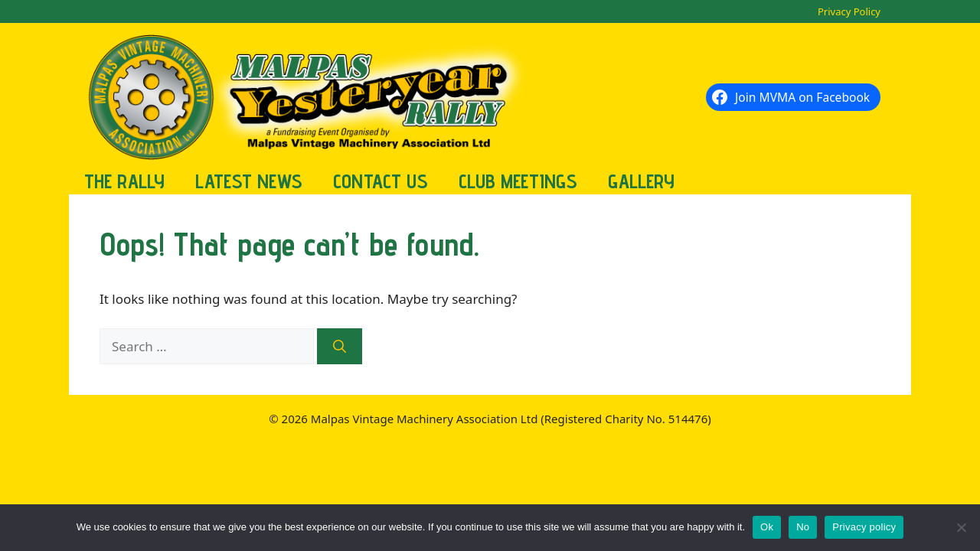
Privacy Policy (849, 11)
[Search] (340, 347)
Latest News (249, 181)
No (803, 527)
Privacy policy (864, 527)
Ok (767, 527)
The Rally (124, 181)
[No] (961, 527)
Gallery (641, 181)
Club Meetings (518, 181)
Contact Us (381, 181)
